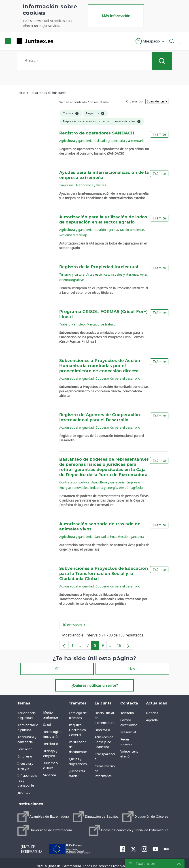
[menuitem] (43, 817)
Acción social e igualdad (76, 378)
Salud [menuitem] (47, 724)
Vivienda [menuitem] (50, 775)
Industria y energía (104, 488)
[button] (150, 41)
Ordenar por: (135, 101)
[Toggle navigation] (59, 41)
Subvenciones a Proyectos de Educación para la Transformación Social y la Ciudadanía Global (104, 574)
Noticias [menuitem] (152, 713)
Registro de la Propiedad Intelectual (99, 267)
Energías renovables (74, 488)
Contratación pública (74, 482)
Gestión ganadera (131, 537)
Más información (116, 16)
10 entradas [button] (76, 626)
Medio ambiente (132, 230)
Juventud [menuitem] (24, 792)
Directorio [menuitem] (102, 730)
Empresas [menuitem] (25, 756)
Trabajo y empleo (72, 324)
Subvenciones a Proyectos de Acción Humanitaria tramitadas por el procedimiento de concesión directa (100, 366)
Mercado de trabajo (101, 324)
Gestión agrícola (106, 230)
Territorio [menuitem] (51, 744)
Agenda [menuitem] (152, 720)
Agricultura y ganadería (76, 141)
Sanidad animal (105, 537)
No (132, 669)
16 (120, 646)
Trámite (159, 134)
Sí (57, 669)
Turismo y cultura (72, 274)
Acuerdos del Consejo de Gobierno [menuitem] (104, 742)
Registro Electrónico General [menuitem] (77, 730)
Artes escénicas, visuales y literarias (112, 274)
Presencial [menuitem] (128, 732)
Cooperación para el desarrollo (118, 378)
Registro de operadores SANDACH (97, 133)
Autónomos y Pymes (91, 185)
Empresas (66, 185)
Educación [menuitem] (25, 749)
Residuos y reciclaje (73, 235)
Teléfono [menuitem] (127, 713)
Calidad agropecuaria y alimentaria (119, 141)
